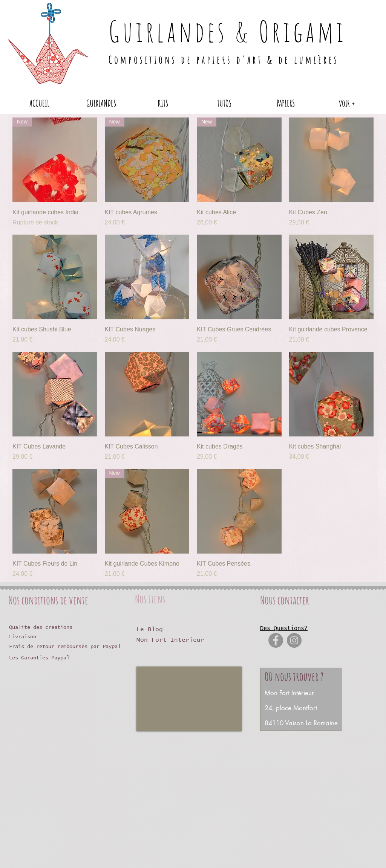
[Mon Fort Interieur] (201, 640)
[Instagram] (294, 640)
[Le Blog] (155, 629)
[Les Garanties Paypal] (45, 658)
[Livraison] (41, 637)
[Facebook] (276, 640)
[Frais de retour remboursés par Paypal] (69, 647)
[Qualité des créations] (47, 628)
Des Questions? (284, 628)
